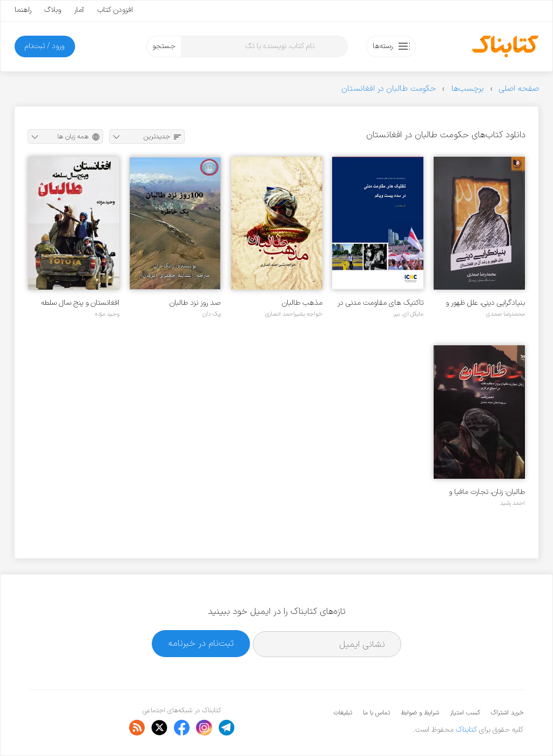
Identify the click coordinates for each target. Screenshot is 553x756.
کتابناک (466, 730)
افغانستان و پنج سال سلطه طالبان (80, 303)
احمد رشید (512, 503)
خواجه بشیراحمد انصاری (294, 314)
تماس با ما (376, 713)
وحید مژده (107, 314)
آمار (79, 10)
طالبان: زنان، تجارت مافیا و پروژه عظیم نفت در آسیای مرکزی (487, 492)
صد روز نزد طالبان (195, 303)
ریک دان (212, 314)
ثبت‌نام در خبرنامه (201, 643)
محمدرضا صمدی (505, 314)
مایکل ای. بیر (409, 314)
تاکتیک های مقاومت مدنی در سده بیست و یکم (380, 303)
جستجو (164, 46)
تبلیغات (343, 713)
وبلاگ (53, 10)
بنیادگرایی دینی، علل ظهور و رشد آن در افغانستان (485, 303)
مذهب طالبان (302, 303)
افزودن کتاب (115, 10)
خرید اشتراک (507, 713)
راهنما (23, 10)
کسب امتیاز (465, 713)
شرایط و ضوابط (420, 713)
